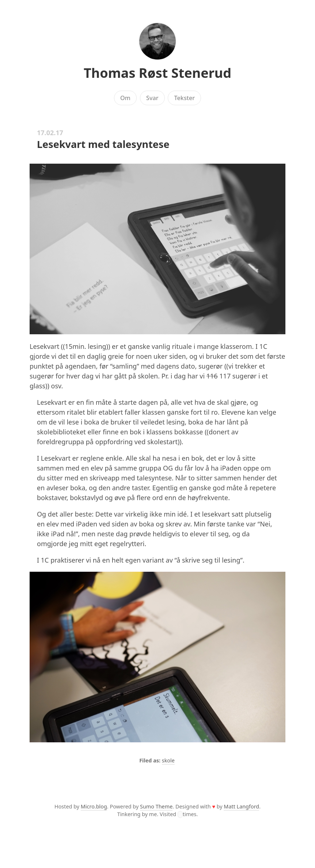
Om (125, 98)
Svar (152, 98)
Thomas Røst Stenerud (157, 73)
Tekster (185, 98)
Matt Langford (241, 806)
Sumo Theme (156, 806)
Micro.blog (94, 806)
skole (168, 760)
